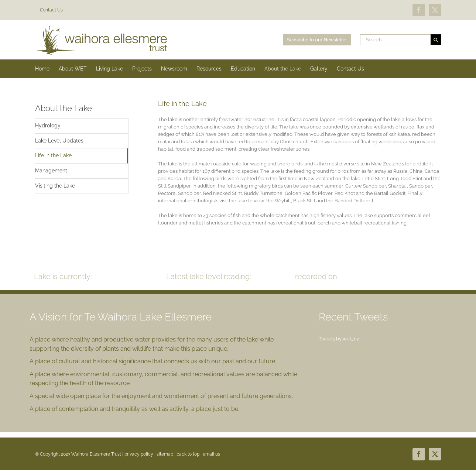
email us (211, 454)
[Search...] (395, 40)
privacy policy (139, 454)
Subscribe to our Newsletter (317, 40)
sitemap (165, 454)
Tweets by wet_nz (339, 339)
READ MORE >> (416, 277)
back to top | (190, 454)
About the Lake (64, 108)
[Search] (436, 40)
